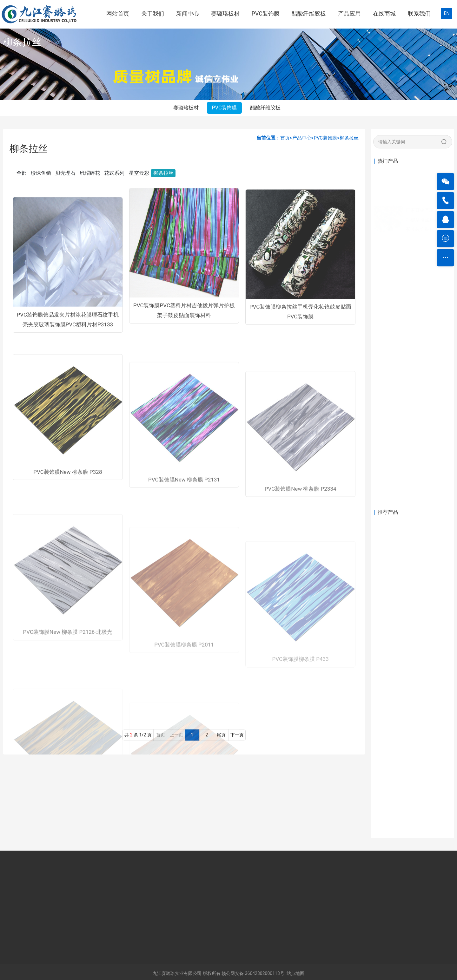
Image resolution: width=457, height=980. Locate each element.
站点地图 (295, 973)
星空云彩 (139, 173)
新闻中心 (188, 13)
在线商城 (384, 13)
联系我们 (419, 13)
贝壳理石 (65, 173)
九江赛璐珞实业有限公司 (177, 973)
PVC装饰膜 (266, 13)
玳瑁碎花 (90, 173)
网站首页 (118, 13)
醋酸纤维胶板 (309, 13)
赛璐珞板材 (225, 13)
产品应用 (349, 13)
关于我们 (153, 13)
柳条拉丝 (349, 138)
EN (447, 13)
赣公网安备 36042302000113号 (253, 973)
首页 (285, 138)
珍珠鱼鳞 (41, 173)
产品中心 (302, 138)
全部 (22, 173)
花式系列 (114, 173)
